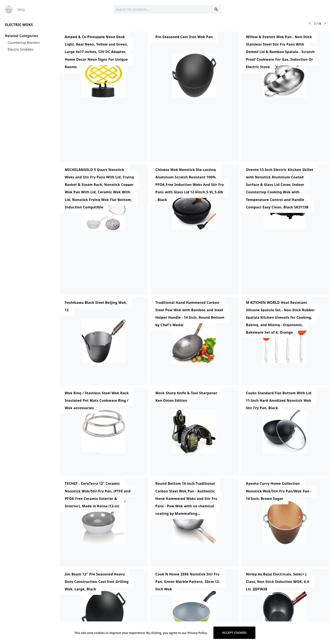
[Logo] (9, 9)
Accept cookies (234, 633)
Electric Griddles (21, 49)
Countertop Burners (24, 43)
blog (21, 9)
